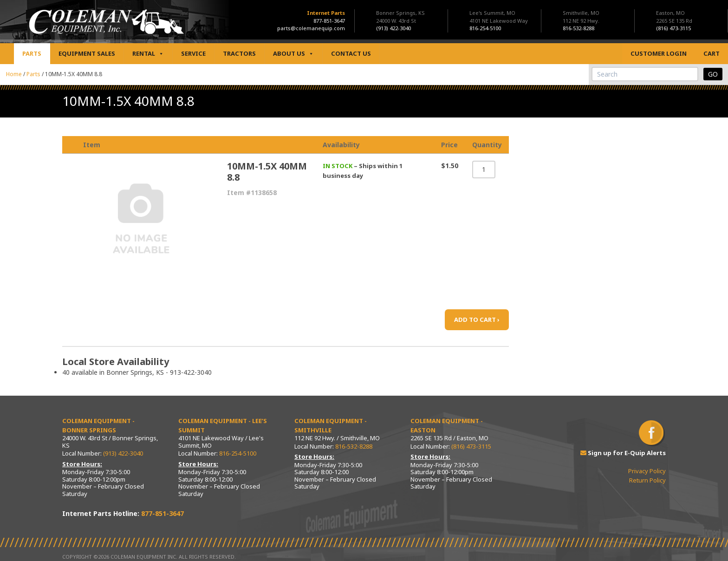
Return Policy (647, 480)
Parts (32, 53)
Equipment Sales (87, 53)
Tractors (239, 53)
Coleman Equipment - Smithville (331, 425)
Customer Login (659, 53)
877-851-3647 (329, 21)
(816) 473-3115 (471, 446)
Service (193, 53)
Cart (712, 53)
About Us (293, 54)
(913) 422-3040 (123, 453)
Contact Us (351, 53)
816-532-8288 (354, 446)
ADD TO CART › (477, 320)
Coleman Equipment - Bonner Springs (98, 425)
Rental (148, 54)
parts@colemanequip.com (311, 28)
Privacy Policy (647, 471)
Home (14, 74)
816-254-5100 (238, 453)
